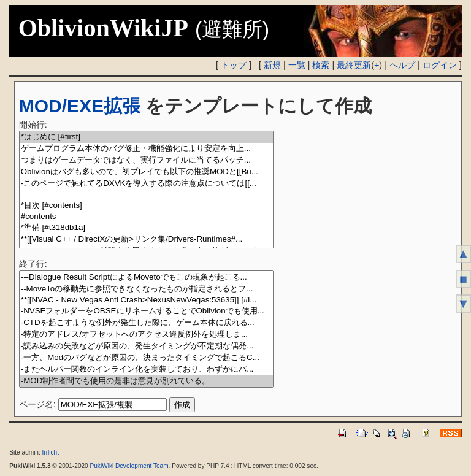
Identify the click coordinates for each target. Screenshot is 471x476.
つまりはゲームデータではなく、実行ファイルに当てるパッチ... (146, 160)
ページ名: (37, 404)
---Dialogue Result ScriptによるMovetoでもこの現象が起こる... (146, 278)
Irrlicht (51, 452)
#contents (146, 217)
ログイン (440, 65)
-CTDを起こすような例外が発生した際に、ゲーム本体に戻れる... (146, 323)
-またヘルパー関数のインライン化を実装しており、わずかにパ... (146, 370)
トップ (234, 65)
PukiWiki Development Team (129, 466)
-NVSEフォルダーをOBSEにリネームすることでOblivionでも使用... (146, 311)
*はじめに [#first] (146, 137)
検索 (321, 65)
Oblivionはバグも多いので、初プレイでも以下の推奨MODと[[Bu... (146, 172)
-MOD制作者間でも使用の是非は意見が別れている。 (146, 381)
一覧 (297, 65)
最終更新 (354, 65)
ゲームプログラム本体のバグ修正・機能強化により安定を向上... (146, 149)
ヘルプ (402, 65)
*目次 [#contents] (146, 206)
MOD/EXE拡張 (80, 106)
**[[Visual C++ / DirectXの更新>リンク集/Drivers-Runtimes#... (146, 240)
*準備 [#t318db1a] (146, 228)
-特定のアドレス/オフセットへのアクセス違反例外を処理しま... (146, 335)
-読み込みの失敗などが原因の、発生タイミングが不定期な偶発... (146, 346)
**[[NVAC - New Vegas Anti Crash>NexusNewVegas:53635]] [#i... (146, 300)
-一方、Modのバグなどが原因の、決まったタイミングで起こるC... (146, 358)
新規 (272, 65)
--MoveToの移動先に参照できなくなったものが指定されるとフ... (146, 289)
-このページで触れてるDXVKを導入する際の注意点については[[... (146, 184)
